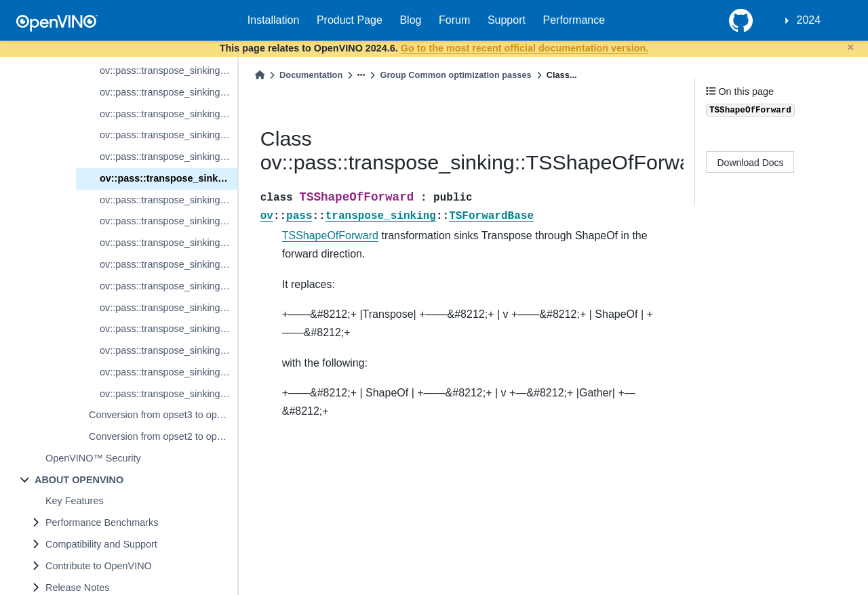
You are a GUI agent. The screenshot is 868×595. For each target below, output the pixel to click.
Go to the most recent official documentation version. (525, 48)
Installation (274, 20)
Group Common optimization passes (455, 75)
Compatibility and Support (101, 544)
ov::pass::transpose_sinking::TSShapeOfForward (169, 178)
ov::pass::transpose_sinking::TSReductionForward (169, 114)
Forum (454, 20)
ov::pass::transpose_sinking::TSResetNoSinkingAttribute (169, 157)
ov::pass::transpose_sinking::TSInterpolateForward (169, 70)
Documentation (311, 75)
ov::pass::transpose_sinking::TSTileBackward (169, 308)
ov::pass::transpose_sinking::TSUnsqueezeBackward (169, 394)
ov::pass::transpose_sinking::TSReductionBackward (169, 135)
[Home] (260, 75)
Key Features (75, 501)
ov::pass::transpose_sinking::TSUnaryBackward (169, 350)
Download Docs (751, 163)
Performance (574, 20)
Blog (410, 20)
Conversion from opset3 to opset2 (162, 415)
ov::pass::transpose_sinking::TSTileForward (169, 286)
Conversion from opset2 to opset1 (162, 436)
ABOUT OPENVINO (79, 480)
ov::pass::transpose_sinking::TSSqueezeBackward (169, 264)
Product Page (350, 20)
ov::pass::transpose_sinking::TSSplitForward (169, 200)
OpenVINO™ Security (93, 458)
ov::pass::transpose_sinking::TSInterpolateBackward (169, 92)
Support (507, 20)
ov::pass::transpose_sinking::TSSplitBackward (169, 221)
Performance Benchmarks (102, 522)
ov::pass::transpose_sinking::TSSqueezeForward (169, 243)
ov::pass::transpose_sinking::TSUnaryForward (169, 329)
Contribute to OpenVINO (99, 566)
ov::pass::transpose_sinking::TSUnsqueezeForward (169, 372)
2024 (809, 20)
